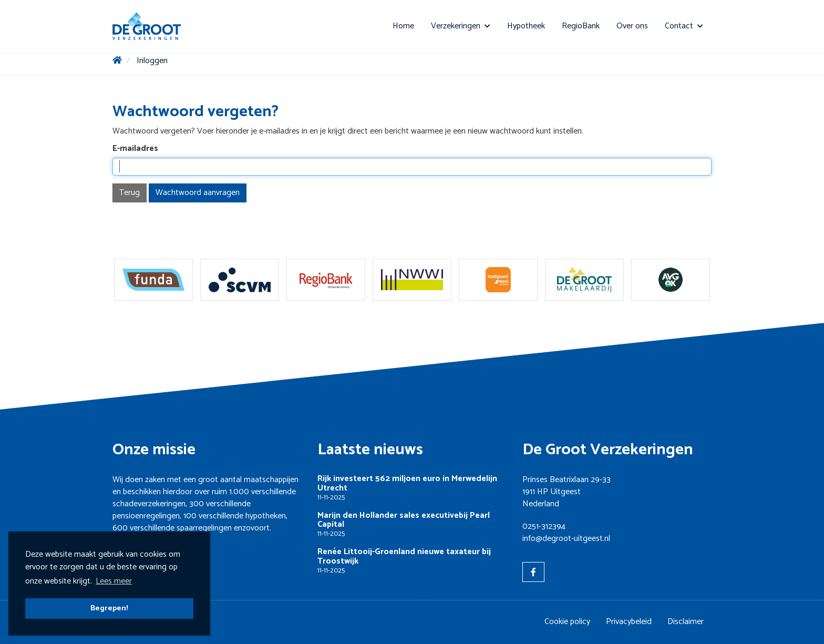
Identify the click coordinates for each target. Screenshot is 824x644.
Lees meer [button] (114, 581)
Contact (684, 26)
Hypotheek (526, 26)
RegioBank (581, 26)
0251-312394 (544, 527)
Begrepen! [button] (109, 608)
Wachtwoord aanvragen (198, 193)
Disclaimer (686, 622)
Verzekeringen (461, 26)
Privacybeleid (629, 622)
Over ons (632, 26)
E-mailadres (135, 149)
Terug (130, 193)
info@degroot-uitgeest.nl (566, 539)
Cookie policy (567, 622)
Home (403, 26)
